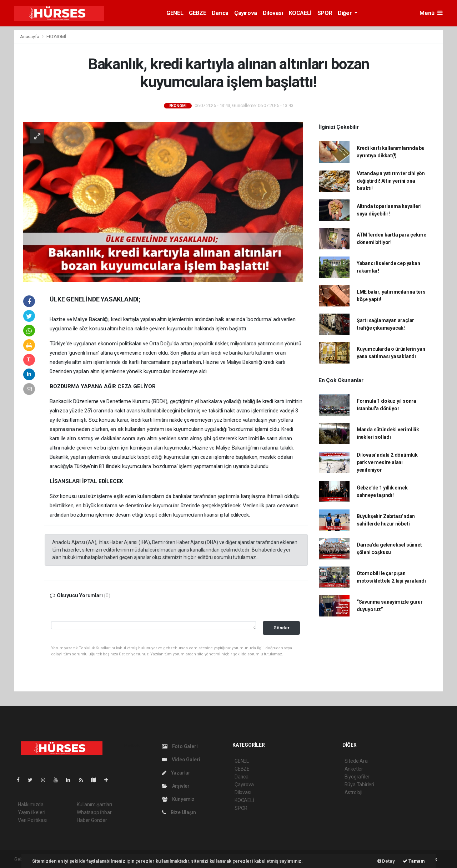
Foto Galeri (180, 746)
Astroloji (353, 792)
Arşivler (176, 786)
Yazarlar (176, 773)
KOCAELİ (300, 13)
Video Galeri (181, 760)
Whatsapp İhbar (94, 812)
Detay (386, 861)
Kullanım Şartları (94, 804)
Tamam (414, 861)
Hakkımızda (31, 804)
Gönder (282, 628)
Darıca (220, 13)
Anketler (354, 769)
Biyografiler (357, 777)
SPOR (325, 13)
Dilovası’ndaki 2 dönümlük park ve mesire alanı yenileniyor (387, 462)
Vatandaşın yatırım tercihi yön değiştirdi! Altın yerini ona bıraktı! (391, 181)
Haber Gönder (92, 820)
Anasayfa (30, 37)
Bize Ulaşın (179, 812)
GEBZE (197, 13)
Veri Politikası (32, 820)
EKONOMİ (56, 37)
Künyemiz (178, 799)
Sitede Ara (356, 761)
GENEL (175, 13)
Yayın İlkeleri (31, 812)
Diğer (345, 13)
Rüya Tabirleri (359, 785)
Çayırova (246, 13)
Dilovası (273, 13)
